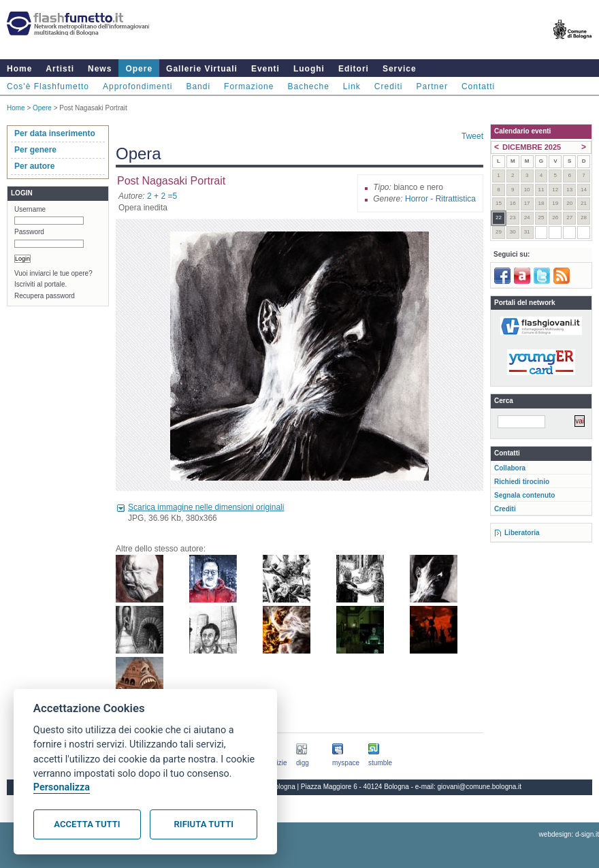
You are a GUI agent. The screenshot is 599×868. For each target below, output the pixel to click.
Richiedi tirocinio (522, 482)
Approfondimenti (137, 86)
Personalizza (62, 787)
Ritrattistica (456, 199)
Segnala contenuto (524, 495)
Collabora (510, 468)
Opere (139, 69)
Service (400, 69)
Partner (432, 86)
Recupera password (45, 296)
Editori (354, 69)
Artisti (60, 69)
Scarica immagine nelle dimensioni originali (206, 507)
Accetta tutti (87, 824)
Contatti (478, 86)
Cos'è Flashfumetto (48, 86)
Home (19, 69)
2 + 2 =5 (162, 196)
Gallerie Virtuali (202, 69)
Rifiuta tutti (204, 824)
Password (29, 232)
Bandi (198, 86)
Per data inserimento (55, 133)
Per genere (35, 150)
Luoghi (309, 69)
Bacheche (308, 86)
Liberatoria (522, 533)
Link (352, 86)
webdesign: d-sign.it (569, 834)
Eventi (265, 69)
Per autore (34, 166)
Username (30, 209)
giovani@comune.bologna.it (480, 787)
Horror (417, 199)
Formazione (249, 86)
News (100, 69)
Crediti (389, 86)
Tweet (472, 136)
